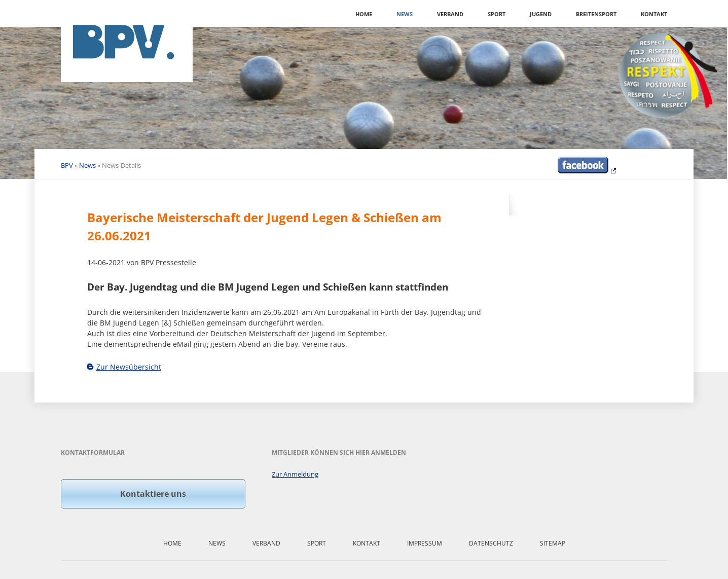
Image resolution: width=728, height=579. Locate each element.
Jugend (541, 14)
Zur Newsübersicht (129, 367)
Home (364, 14)
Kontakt (654, 14)
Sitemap (553, 543)
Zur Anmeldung (295, 474)
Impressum (425, 543)
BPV (67, 165)
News (405, 14)
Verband (450, 14)
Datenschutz (491, 543)
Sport (497, 14)
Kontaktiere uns (153, 494)
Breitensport (596, 14)
